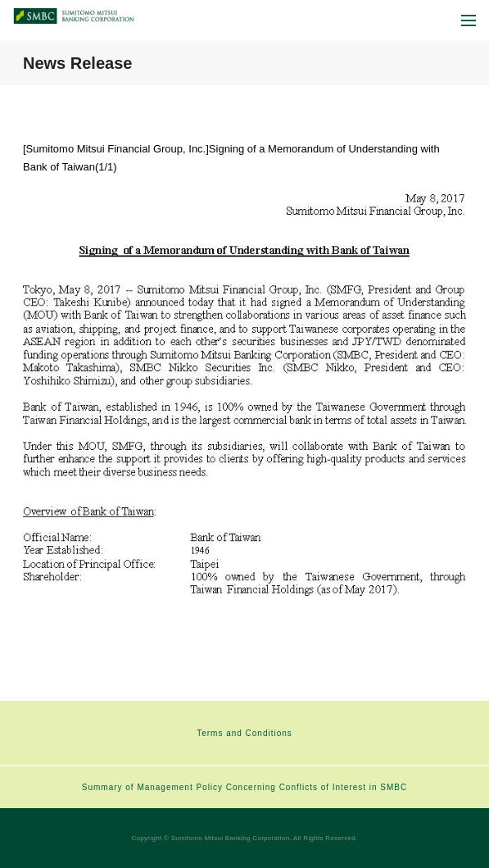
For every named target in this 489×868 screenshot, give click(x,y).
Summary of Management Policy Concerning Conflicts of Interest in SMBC (244, 787)
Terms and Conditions (244, 733)
